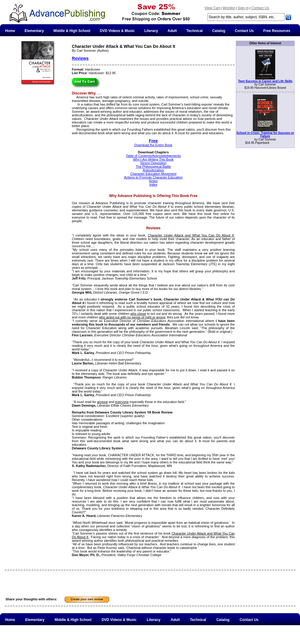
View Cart (212, 8)
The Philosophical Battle (153, 167)
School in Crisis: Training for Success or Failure (265, 135)
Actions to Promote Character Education (153, 177)
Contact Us (260, 8)
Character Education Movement (153, 174)
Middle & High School (72, 31)
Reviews (80, 58)
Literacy (151, 31)
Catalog (219, 31)
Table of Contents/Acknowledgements (153, 156)
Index (153, 184)
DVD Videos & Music (117, 31)
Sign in (243, 8)
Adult (172, 31)
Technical (194, 31)
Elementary (34, 31)
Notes (153, 181)
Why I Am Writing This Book (153, 159)
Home (10, 31)
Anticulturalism (153, 170)
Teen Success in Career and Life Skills (265, 81)
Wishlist (229, 8)
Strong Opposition (153, 163)
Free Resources (277, 31)
